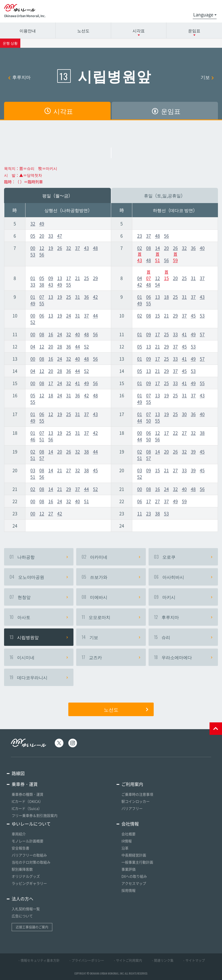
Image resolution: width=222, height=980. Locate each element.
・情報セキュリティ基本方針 (38, 960)
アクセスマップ (134, 883)
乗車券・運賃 (25, 784)
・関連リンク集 (162, 960)
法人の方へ (22, 899)
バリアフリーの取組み (29, 855)
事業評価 (128, 869)
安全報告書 (20, 848)
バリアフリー (132, 808)
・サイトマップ (194, 960)
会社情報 (130, 824)
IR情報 (127, 841)
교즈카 (111, 657)
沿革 (125, 848)
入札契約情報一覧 (26, 909)
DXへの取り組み (134, 876)
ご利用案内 (132, 784)
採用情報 (128, 890)
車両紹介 (19, 834)
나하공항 (39, 557)
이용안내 (28, 30)
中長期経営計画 (134, 855)
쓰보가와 (111, 577)
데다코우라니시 (39, 677)
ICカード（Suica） (27, 808)
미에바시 (111, 597)
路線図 (18, 773)
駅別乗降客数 (22, 869)
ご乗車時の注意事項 (137, 794)
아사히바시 (183, 577)
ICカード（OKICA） (27, 801)
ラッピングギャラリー (29, 883)
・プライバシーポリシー (86, 960)
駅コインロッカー (136, 801)
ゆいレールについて (31, 824)
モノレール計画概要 (28, 841)
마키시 (183, 597)
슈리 (183, 637)
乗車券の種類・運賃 (28, 794)
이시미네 (39, 657)
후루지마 (19, 77)
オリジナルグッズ (26, 876)
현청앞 (39, 597)
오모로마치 (111, 617)
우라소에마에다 (183, 657)
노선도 (83, 30)
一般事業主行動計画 (137, 862)
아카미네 (111, 557)
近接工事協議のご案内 (32, 927)
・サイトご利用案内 (127, 960)
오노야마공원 (39, 577)
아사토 (39, 617)
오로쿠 (183, 557)
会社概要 (128, 834)
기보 (207, 77)
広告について (22, 916)
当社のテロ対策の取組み (31, 862)
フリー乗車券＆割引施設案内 (35, 815)
